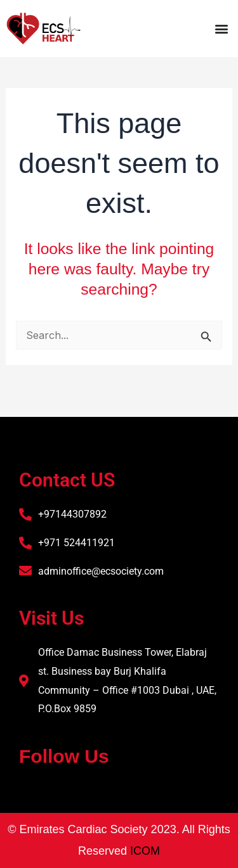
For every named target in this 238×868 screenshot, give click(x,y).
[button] (221, 28)
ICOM (145, 851)
